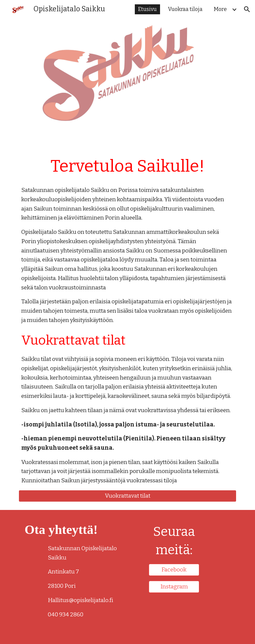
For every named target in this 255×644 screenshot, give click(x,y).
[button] (247, 9)
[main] (127, 166)
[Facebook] (174, 570)
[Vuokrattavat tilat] (127, 496)
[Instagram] (174, 587)
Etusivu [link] (147, 9)
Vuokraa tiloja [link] (185, 9)
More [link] (220, 9)
